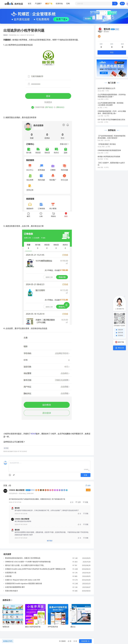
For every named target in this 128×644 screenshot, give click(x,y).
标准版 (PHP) (8, 641)
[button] (88, 485)
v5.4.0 (33, 434)
